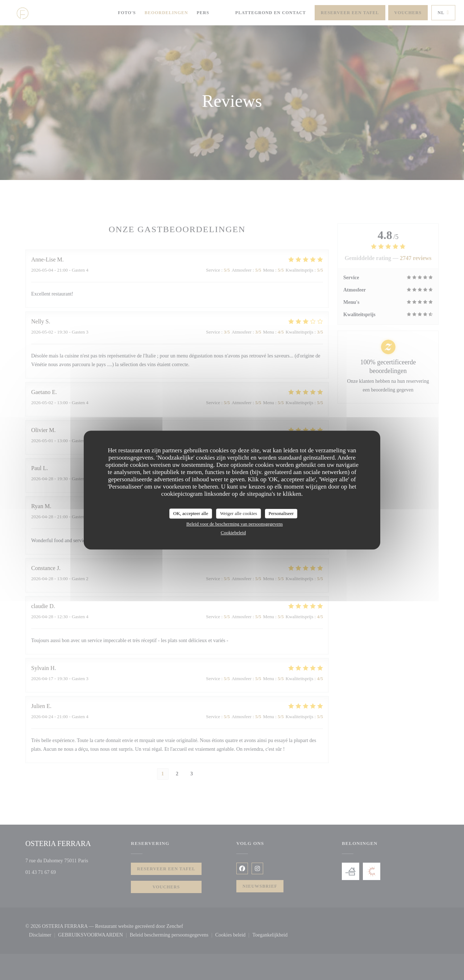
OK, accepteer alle (191, 513)
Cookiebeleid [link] (233, 533)
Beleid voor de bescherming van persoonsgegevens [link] (235, 524)
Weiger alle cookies (239, 513)
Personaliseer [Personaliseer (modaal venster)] (281, 513)
